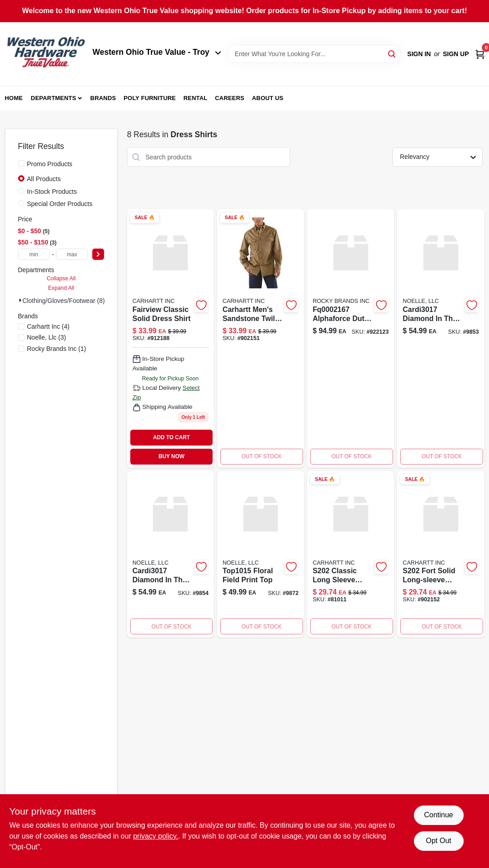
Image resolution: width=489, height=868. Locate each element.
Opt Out (438, 841)
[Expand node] (20, 300)
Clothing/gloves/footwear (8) (64, 301)
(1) (57, 349)
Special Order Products (60, 204)
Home (14, 98)
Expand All (61, 288)
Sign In (419, 54)
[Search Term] (314, 54)
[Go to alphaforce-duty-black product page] (351, 338)
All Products (44, 179)
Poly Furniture (150, 98)
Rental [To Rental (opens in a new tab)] (195, 98)
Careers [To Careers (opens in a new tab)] (230, 98)
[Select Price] (98, 254)
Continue (438, 815)
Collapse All (61, 278)
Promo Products (50, 164)
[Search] (392, 53)
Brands (103, 98)
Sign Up (456, 54)
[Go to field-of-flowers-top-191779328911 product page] (261, 554)
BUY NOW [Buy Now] (171, 456)
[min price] (34, 254)
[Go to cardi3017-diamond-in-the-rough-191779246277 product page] (441, 338)
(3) (47, 337)
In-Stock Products (52, 192)
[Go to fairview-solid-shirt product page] (171, 338)
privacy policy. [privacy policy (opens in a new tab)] (155, 836)
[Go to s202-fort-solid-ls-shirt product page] (441, 554)
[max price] (72, 254)
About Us (268, 98)
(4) (48, 326)
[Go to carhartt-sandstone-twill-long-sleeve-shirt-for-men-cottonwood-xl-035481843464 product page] (261, 338)
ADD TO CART (171, 437)
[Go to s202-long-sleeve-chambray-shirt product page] (351, 554)
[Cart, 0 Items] (480, 54)
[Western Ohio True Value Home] (46, 54)
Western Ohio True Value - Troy (157, 52)
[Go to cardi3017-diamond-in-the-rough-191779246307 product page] (171, 554)
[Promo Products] (21, 163)
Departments (53, 98)
